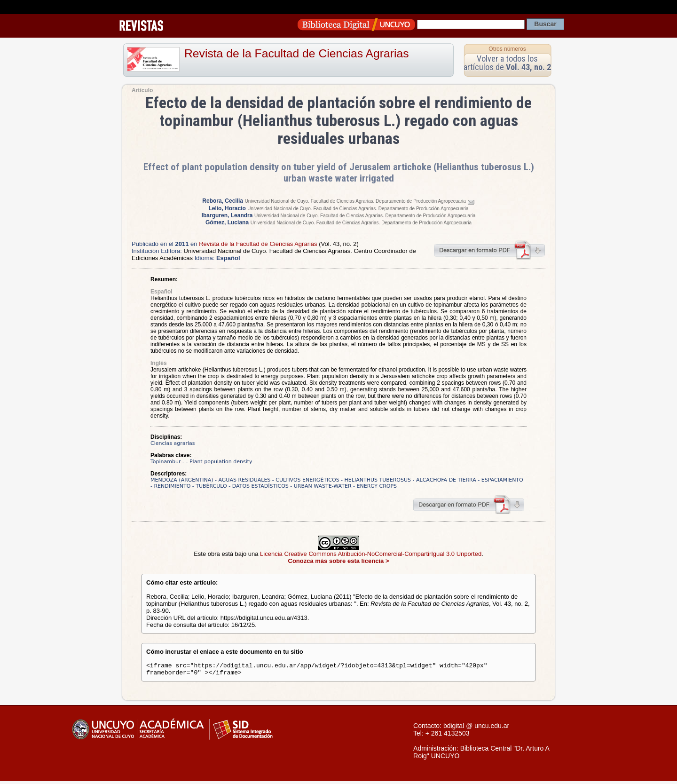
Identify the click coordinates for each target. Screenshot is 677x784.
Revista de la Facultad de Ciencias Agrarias (297, 53)
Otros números (507, 49)
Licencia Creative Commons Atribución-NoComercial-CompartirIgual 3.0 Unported (371, 554)
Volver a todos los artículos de (507, 63)
